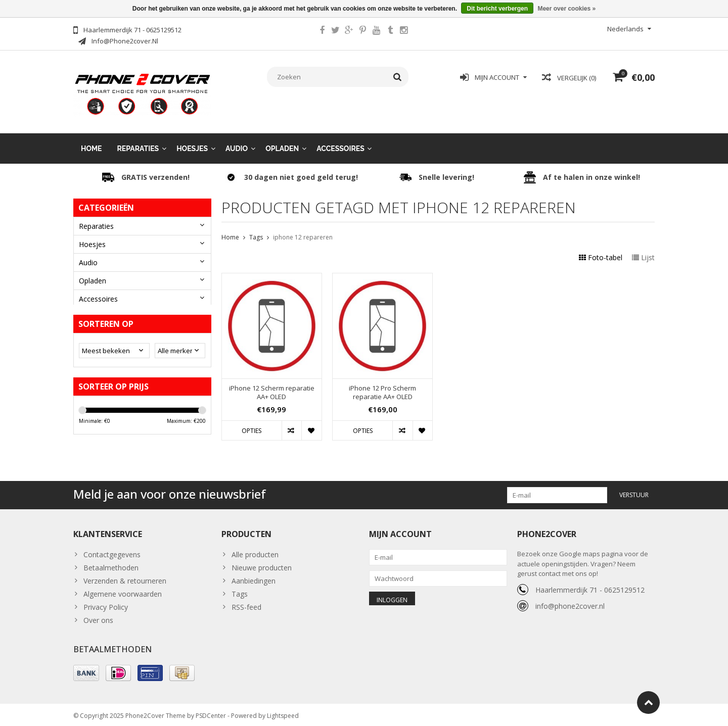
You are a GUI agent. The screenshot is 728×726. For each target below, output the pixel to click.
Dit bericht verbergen (497, 9)
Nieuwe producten (262, 563)
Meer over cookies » (566, 9)
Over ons (98, 615)
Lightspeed (283, 714)
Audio (237, 141)
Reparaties (138, 141)
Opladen (282, 141)
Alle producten (255, 549)
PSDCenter (211, 714)
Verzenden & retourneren (125, 576)
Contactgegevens (112, 549)
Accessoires (340, 141)
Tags (256, 231)
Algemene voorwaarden (123, 589)
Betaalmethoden (111, 563)
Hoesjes (192, 141)
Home (92, 141)
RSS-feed (246, 602)
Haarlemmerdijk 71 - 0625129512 (590, 584)
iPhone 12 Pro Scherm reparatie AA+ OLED (382, 386)
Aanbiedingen (254, 576)
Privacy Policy (106, 602)
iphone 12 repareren (303, 231)
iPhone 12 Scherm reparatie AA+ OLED (272, 386)
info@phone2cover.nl (570, 600)
